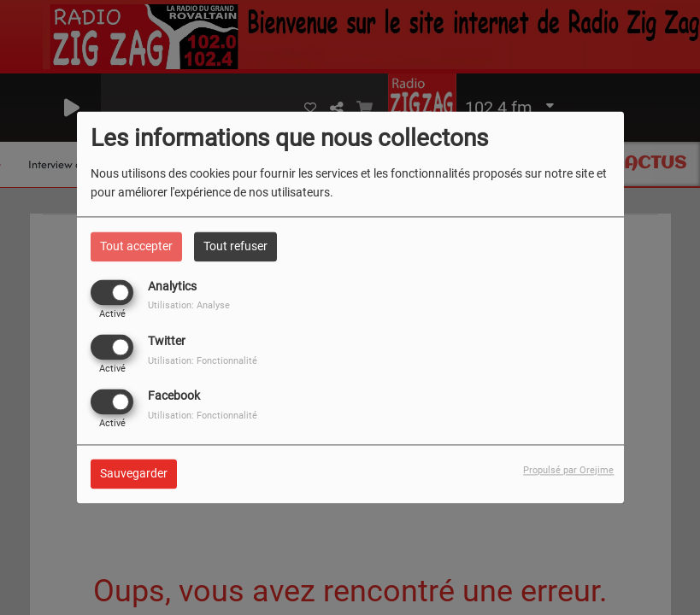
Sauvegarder (134, 474)
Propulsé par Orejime (568, 471)
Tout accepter (136, 246)
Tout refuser (235, 246)
